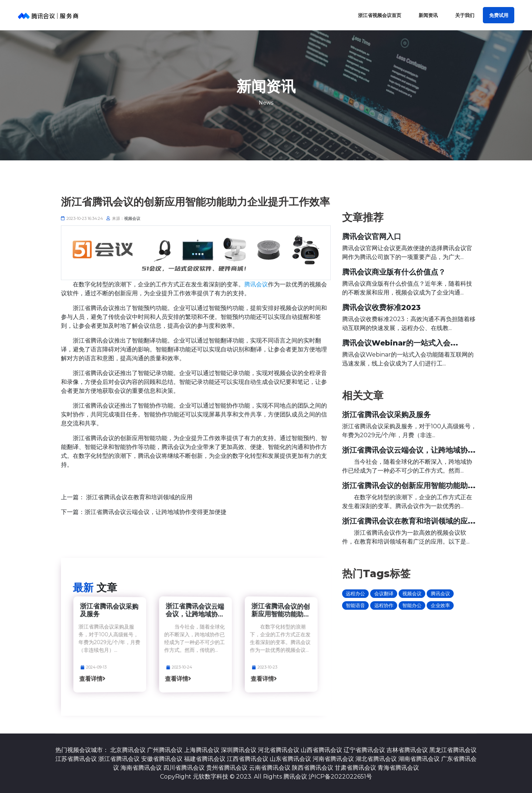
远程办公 (355, 594)
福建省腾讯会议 (205, 759)
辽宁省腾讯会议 (364, 750)
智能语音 (355, 605)
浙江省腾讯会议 (119, 759)
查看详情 (100, 679)
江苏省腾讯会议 (76, 759)
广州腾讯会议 (165, 750)
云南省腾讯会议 (270, 768)
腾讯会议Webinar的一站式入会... (400, 343)
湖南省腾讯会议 (419, 759)
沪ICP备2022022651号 (340, 777)
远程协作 (384, 605)
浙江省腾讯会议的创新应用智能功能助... (281, 610)
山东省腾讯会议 (290, 759)
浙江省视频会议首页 (380, 15)
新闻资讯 (428, 15)
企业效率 (440, 605)
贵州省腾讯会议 (227, 768)
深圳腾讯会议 (239, 750)
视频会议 (132, 218)
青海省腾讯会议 (398, 768)
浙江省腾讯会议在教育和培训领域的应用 (139, 497)
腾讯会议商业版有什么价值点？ (394, 272)
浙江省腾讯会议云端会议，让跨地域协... (195, 610)
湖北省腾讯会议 (376, 759)
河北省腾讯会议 (279, 750)
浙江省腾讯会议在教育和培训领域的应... (409, 521)
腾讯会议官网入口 (372, 236)
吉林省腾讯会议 (407, 750)
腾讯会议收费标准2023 (381, 307)
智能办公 (412, 605)
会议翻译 (384, 594)
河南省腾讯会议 (333, 759)
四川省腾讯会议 (184, 768)
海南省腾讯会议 (141, 768)
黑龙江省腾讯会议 (453, 750)
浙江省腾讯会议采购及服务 (109, 610)
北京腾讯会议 (128, 750)
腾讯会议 (256, 284)
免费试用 (499, 15)
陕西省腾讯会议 (313, 768)
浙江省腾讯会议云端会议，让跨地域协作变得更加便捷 (156, 512)
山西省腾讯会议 (321, 750)
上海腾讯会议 (202, 750)
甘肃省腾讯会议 (355, 768)
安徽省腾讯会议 (162, 759)
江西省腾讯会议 (248, 759)
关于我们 (465, 15)
